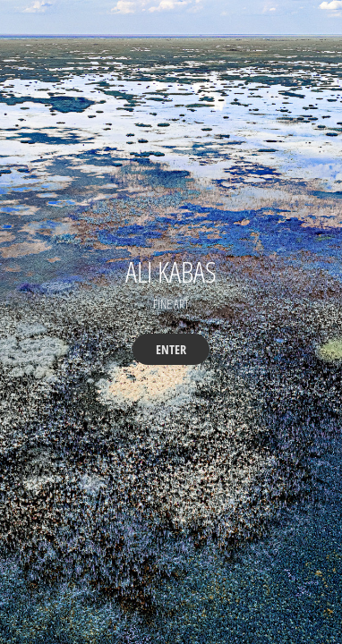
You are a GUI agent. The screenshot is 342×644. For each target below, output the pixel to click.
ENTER (171, 349)
